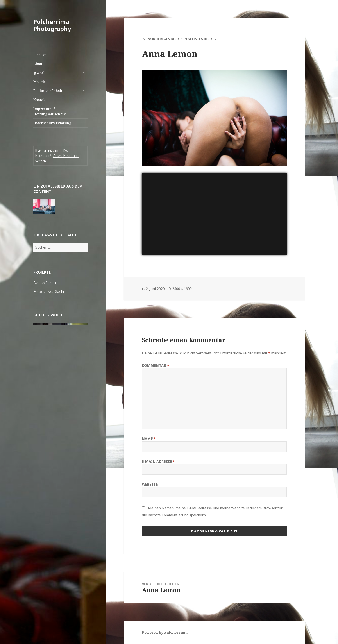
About (38, 64)
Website (150, 484)
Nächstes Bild (198, 39)
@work (39, 73)
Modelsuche (43, 82)
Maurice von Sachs (49, 292)
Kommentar (156, 365)
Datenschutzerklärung (52, 123)
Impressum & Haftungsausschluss (50, 111)
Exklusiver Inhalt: (48, 91)
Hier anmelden (47, 150)
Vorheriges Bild (163, 39)
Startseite (41, 55)
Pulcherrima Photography (52, 25)
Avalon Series (45, 283)
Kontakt (40, 100)
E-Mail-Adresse (158, 462)
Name (149, 439)
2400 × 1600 (182, 289)
